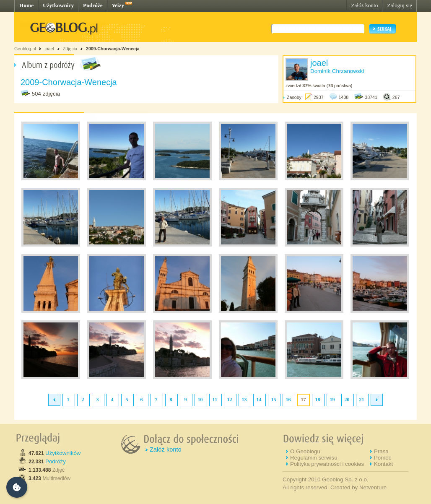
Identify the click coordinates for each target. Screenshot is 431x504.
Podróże (93, 5)
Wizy (118, 5)
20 (347, 400)
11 (215, 400)
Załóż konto (364, 5)
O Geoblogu (305, 451)
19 (332, 400)
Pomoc (383, 458)
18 (318, 400)
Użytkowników (63, 453)
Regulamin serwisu (314, 458)
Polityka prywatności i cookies (327, 464)
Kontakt (383, 464)
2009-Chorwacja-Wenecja (113, 49)
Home (26, 5)
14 (259, 400)
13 (244, 400)
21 (362, 400)
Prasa (381, 451)
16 (288, 400)
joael (49, 49)
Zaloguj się (400, 5)
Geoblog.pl (25, 49)
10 (200, 400)
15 (274, 400)
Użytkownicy (58, 5)
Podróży (56, 461)
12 (230, 400)
